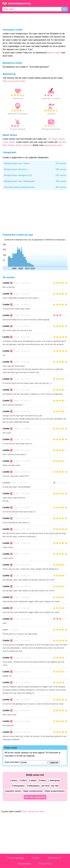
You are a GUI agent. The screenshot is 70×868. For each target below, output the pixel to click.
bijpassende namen (53, 145)
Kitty (5, 145)
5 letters (33, 780)
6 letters (42, 780)
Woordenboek (54, 858)
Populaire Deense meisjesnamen (35, 187)
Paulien (11, 145)
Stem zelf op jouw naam (33, 811)
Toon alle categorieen (35, 797)
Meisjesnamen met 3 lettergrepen (35, 181)
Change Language (16, 858)
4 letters (23, 780)
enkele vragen (54, 53)
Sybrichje (27, 145)
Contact (36, 858)
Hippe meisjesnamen (33, 791)
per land (45, 786)
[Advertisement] (35, 21)
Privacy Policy (45, 864)
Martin (12, 142)
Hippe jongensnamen (55, 791)
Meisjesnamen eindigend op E (35, 175)
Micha (62, 139)
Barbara (62, 142)
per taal (55, 786)
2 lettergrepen (18, 786)
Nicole (19, 145)
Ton (49, 139)
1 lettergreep (54, 780)
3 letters (14, 780)
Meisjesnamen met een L (35, 169)
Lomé (5, 142)
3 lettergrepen (33, 786)
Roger (55, 139)
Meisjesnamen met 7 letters (35, 163)
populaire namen (13, 791)
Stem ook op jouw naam (14, 81)
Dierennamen (24, 864)
